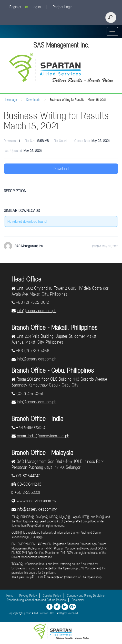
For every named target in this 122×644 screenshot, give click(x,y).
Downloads (33, 100)
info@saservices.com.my (37, 509)
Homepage (10, 100)
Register (15, 7)
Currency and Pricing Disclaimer (86, 596)
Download (61, 169)
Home (10, 596)
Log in (36, 7)
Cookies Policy (52, 596)
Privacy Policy (28, 596)
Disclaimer (78, 600)
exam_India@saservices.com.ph (43, 436)
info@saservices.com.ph (37, 311)
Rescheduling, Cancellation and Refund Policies (36, 600)
